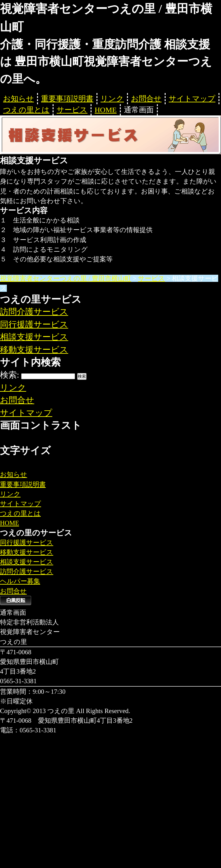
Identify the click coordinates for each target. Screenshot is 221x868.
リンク (112, 99)
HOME (106, 110)
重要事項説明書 (67, 99)
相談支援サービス (34, 337)
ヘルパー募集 (20, 581)
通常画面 (139, 110)
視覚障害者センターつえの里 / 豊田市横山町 (66, 278)
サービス (72, 110)
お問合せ (146, 99)
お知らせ (19, 99)
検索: (10, 375)
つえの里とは (26, 110)
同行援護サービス (34, 324)
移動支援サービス (34, 350)
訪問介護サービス (34, 312)
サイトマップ (192, 99)
